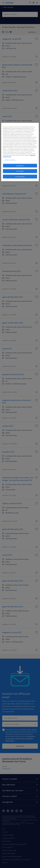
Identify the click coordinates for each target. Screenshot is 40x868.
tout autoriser (20, 176)
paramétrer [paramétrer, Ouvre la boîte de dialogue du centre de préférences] (20, 166)
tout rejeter (20, 171)
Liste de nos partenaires (10, 160)
